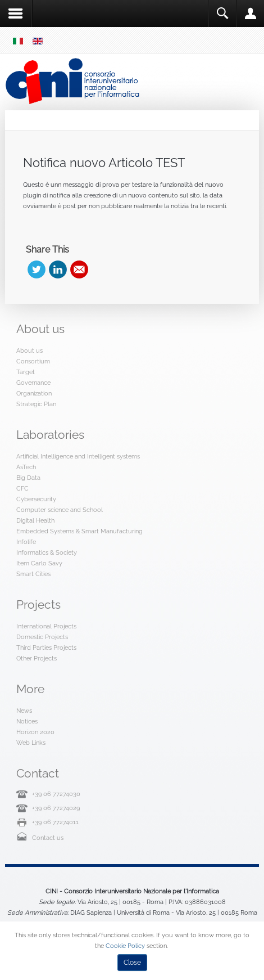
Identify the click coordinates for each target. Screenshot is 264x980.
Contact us (48, 838)
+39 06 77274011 (55, 822)
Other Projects (37, 658)
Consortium (33, 361)
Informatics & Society (47, 552)
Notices (27, 721)
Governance (33, 383)
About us (29, 350)
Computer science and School (60, 510)
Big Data (28, 478)
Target (26, 372)
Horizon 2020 (35, 732)
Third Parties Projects (46, 648)
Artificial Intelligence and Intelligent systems (78, 456)
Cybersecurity (36, 499)
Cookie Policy (125, 946)
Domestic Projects (42, 637)
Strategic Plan (36, 404)
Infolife (26, 542)
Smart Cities (33, 574)
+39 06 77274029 (56, 808)
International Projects (46, 626)
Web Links (31, 743)
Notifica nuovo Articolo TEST (104, 163)
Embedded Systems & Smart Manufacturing (79, 531)
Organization (34, 393)
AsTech (26, 467)
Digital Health (35, 520)
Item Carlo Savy (39, 563)
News (24, 711)
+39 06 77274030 (56, 794)
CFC (22, 488)
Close (132, 963)
